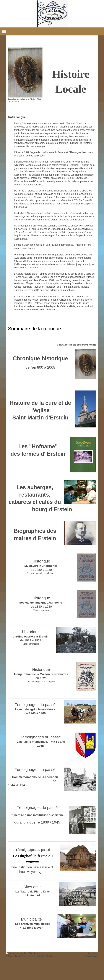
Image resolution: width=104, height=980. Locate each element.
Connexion (93, 953)
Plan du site (34, 953)
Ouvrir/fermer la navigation (52, 31)
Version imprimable (17, 953)
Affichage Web (91, 956)
